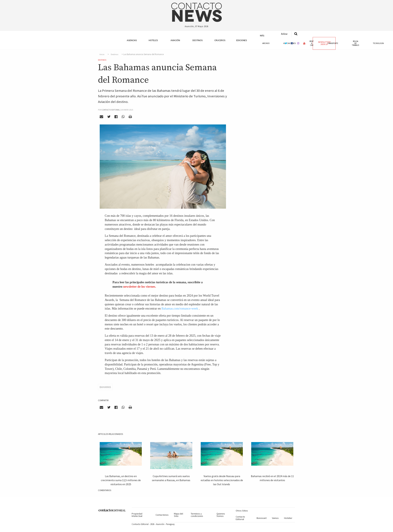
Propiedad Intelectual (137, 515)
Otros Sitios (242, 511)
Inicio (102, 54)
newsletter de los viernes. (140, 287)
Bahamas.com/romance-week (180, 309)
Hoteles (153, 40)
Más (262, 36)
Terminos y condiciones (197, 515)
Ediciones (242, 40)
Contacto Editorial (240, 518)
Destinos (198, 40)
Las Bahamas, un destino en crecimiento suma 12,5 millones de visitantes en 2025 (121, 480)
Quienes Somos (221, 515)
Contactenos (162, 515)
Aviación (175, 40)
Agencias (132, 40)
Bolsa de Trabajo (356, 43)
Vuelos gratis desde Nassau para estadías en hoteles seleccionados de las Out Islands (222, 480)
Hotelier (288, 518)
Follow (284, 34)
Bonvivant (262, 518)
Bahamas (105, 387)
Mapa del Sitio (178, 515)
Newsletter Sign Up (324, 43)
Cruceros (220, 40)
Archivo (266, 43)
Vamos (275, 518)
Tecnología (378, 43)
